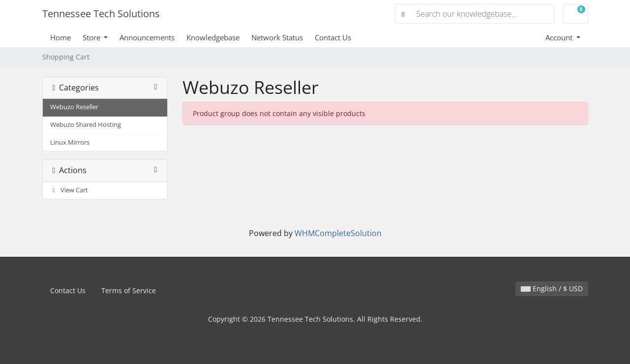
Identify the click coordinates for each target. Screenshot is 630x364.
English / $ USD (552, 288)
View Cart (69, 190)
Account (560, 37)
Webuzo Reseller (74, 107)
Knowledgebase (213, 37)
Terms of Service (129, 290)
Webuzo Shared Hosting (86, 125)
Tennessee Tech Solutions (101, 14)
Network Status (277, 37)
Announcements (147, 37)
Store (92, 37)
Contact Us (333, 37)
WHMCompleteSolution (338, 233)
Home (60, 37)
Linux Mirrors (70, 142)
